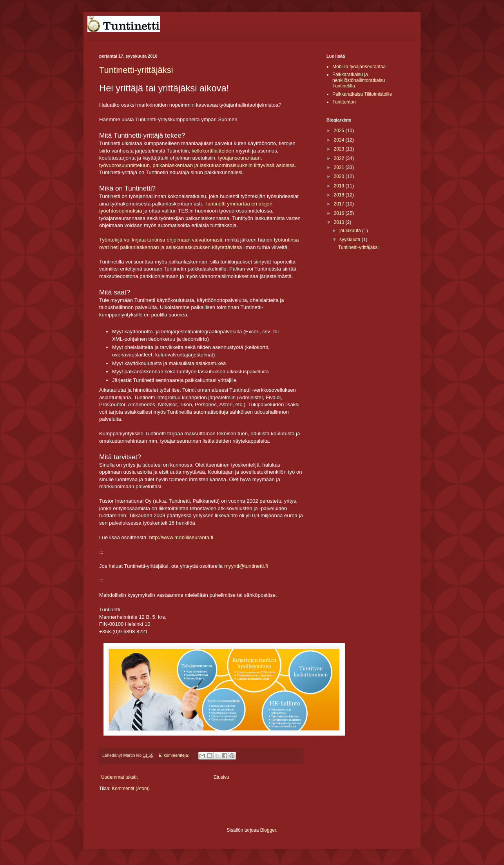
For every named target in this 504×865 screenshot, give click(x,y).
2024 (340, 140)
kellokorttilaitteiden (213, 151)
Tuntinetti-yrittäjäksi (136, 70)
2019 (340, 186)
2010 (340, 222)
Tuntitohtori (344, 102)
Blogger (268, 830)
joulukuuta (351, 231)
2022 (340, 158)
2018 (340, 195)
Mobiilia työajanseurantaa (359, 67)
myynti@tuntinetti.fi (246, 566)
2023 (340, 149)
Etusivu (221, 777)
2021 (340, 167)
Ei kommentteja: (174, 755)
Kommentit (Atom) (131, 789)
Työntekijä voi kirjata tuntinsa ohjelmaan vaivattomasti (161, 240)
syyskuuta (351, 240)
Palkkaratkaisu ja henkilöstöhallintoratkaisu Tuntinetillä (359, 80)
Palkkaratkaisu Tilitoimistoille (362, 94)
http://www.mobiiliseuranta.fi (181, 537)
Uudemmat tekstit (119, 777)
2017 (340, 204)
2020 (340, 176)
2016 (340, 213)
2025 (340, 131)
